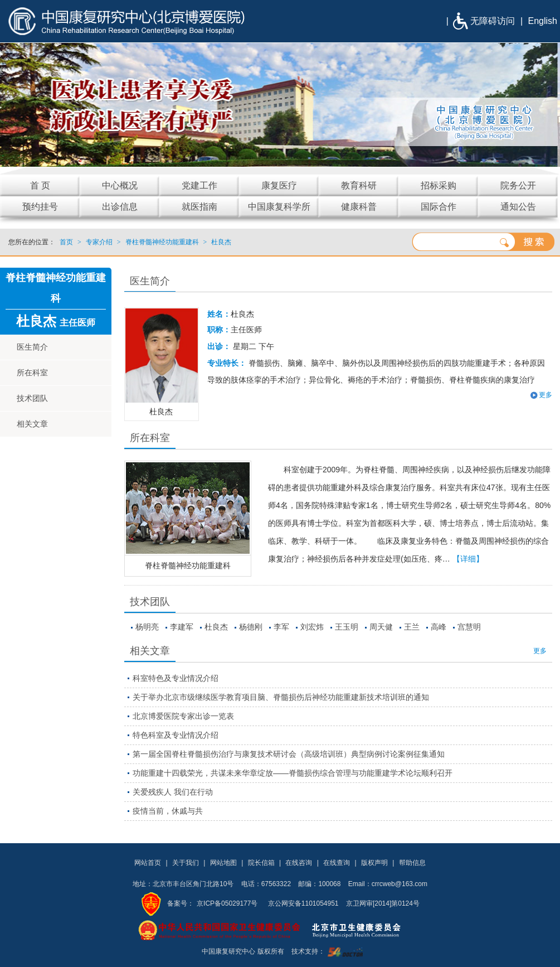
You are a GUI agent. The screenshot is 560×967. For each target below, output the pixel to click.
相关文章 (32, 424)
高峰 (439, 627)
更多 (546, 395)
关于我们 (186, 863)
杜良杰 (216, 627)
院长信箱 (261, 863)
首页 (66, 242)
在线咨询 (299, 863)
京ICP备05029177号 (227, 903)
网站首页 (148, 863)
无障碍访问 (493, 21)
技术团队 (32, 398)
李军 (281, 627)
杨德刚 (251, 627)
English (543, 21)
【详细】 (468, 559)
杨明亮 (147, 627)
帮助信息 (412, 863)
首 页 (40, 185)
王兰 (412, 627)
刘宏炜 (312, 627)
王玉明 (347, 627)
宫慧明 (469, 627)
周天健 (381, 627)
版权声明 (374, 863)
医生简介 (32, 347)
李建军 (182, 627)
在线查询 (337, 863)
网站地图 (223, 863)
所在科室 (32, 373)
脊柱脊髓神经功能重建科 (188, 565)
